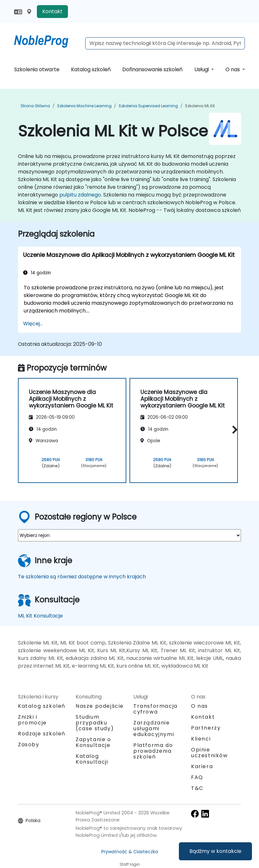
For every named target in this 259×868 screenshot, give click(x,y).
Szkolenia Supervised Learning (148, 106)
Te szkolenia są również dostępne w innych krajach (82, 577)
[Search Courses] (165, 43)
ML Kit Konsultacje (40, 616)
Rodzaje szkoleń (42, 734)
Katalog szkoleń (91, 70)
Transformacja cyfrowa (155, 709)
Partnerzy (206, 728)
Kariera (202, 766)
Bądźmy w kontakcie (215, 851)
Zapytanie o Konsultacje (93, 742)
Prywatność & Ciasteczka (130, 852)
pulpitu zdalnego (80, 195)
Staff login (130, 864)
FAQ (197, 777)
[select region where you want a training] (129, 535)
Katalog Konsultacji (92, 759)
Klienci (201, 739)
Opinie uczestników (209, 753)
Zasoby (29, 745)
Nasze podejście (100, 706)
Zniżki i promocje (32, 720)
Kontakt (52, 11)
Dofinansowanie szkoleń (152, 70)
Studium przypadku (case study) (95, 723)
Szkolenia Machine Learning (84, 106)
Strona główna (35, 106)
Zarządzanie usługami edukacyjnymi (154, 728)
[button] (233, 430)
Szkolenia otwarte (37, 70)
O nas (233, 70)
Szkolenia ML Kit (200, 106)
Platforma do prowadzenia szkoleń (153, 751)
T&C (197, 788)
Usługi (202, 70)
